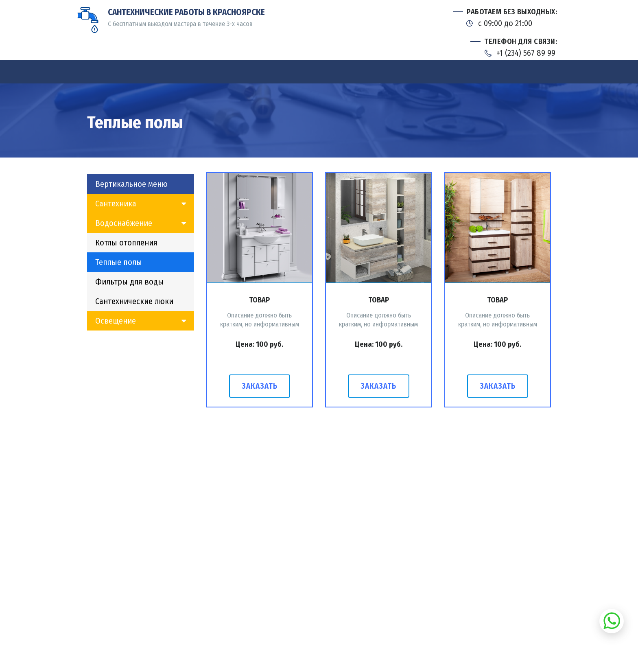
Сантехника (116, 204)
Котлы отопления (126, 243)
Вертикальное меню (131, 184)
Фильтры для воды (129, 282)
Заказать (260, 386)
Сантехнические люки (134, 301)
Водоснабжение (124, 223)
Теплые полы (119, 262)
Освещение (116, 321)
